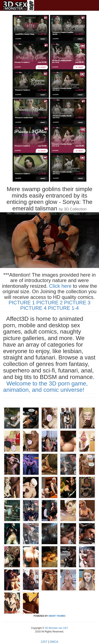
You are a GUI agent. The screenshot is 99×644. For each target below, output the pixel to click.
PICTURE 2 (49, 303)
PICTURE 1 (22, 303)
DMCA (54, 642)
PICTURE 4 (33, 308)
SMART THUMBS (57, 616)
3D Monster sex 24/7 (56, 628)
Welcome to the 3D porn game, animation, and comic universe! (46, 387)
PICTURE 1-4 (63, 308)
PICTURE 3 (77, 303)
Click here (60, 286)
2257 (44, 642)
